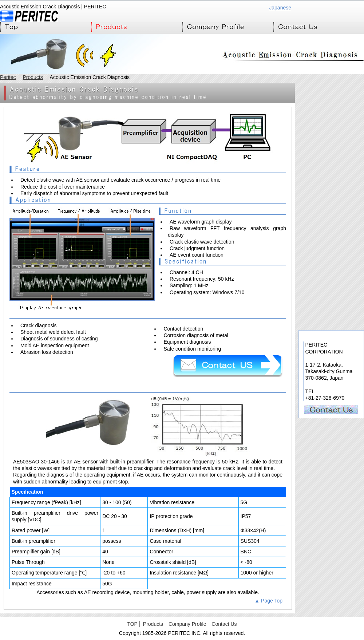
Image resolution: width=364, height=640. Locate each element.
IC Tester (331, 219)
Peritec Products (331, 97)
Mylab (331, 284)
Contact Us (318, 27)
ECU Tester (331, 153)
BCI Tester (331, 186)
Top (45, 27)
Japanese (280, 8)
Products (136, 27)
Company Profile (227, 27)
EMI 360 (331, 137)
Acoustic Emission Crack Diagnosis (331, 317)
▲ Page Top (268, 601)
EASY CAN (331, 202)
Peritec (8, 77)
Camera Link (331, 301)
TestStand (331, 268)
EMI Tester (331, 120)
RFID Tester (331, 235)
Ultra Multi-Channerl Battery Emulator (331, 169)
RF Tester (331, 251)
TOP (132, 624)
